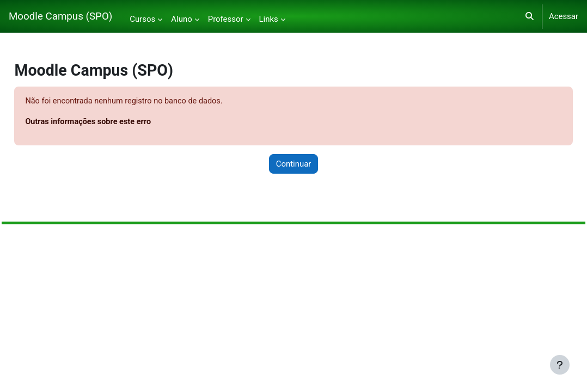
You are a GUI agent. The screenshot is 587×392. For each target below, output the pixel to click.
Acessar (564, 16)
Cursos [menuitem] (142, 19)
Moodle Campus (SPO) (60, 16)
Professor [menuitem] (226, 19)
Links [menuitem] (269, 19)
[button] (530, 16)
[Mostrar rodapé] (560, 365)
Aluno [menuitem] (181, 19)
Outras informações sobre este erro (114, 122)
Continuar (294, 164)
